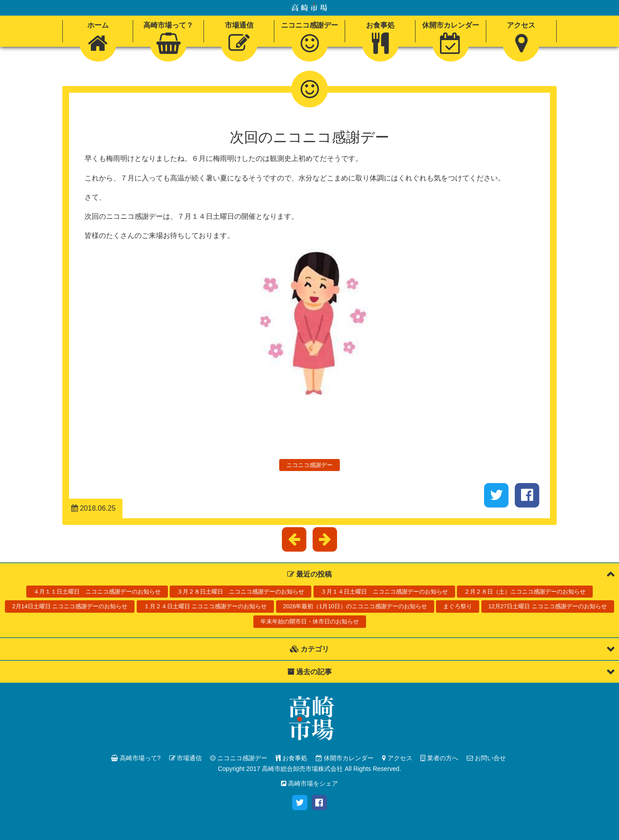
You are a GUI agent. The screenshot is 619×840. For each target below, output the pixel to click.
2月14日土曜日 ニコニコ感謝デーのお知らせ (70, 606)
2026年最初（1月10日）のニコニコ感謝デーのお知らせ (355, 606)
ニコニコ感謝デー (309, 465)
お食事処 (291, 758)
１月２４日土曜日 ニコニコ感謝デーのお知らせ (206, 606)
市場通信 (186, 758)
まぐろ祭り (458, 606)
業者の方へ (439, 758)
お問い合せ (486, 758)
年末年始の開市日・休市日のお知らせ (310, 621)
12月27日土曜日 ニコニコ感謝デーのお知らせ (548, 606)
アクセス (397, 758)
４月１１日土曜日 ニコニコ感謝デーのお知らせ (97, 592)
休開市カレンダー (345, 758)
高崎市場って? (136, 758)
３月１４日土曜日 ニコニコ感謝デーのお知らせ (384, 592)
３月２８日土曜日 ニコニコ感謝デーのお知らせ (240, 592)
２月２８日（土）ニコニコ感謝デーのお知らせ (525, 592)
